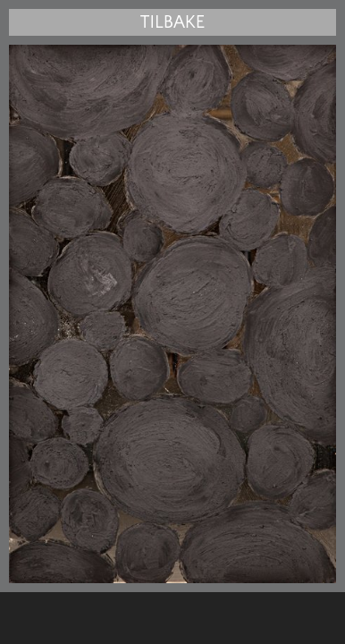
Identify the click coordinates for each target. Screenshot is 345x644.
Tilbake (172, 22)
